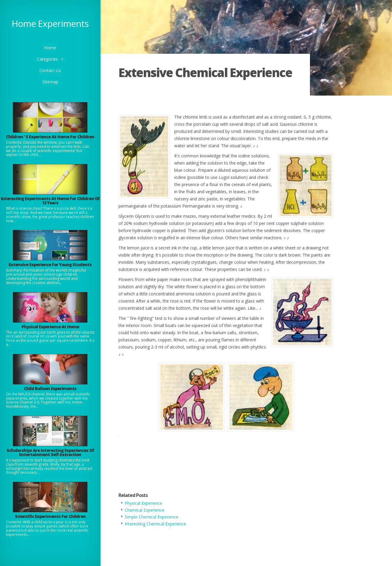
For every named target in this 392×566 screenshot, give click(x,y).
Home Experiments (50, 23)
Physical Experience (143, 503)
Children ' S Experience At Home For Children (50, 137)
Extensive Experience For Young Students (50, 264)
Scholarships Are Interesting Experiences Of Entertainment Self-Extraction (50, 452)
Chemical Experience (145, 510)
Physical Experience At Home (50, 327)
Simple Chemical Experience (152, 517)
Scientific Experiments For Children (50, 516)
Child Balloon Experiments (50, 388)
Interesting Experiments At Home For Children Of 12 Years (50, 201)
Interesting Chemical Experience (155, 524)
